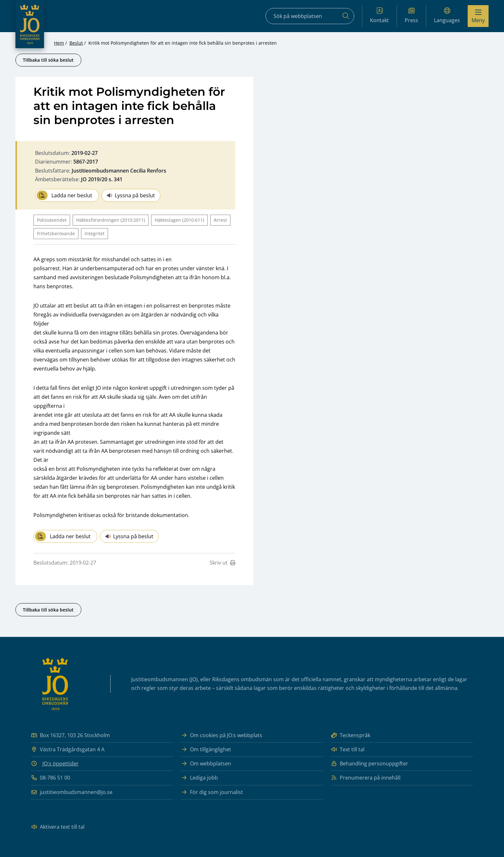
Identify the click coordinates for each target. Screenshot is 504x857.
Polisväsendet (52, 220)
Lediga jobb (199, 778)
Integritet (94, 233)
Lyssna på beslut (131, 195)
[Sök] (346, 16)
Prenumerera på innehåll (366, 778)
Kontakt (379, 16)
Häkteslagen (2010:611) (179, 220)
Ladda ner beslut (64, 195)
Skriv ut (222, 563)
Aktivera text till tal (58, 827)
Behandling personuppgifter (369, 764)
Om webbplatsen (206, 764)
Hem (59, 43)
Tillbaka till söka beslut (48, 60)
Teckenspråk (351, 735)
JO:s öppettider (61, 763)
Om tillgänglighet (206, 750)
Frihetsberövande (56, 233)
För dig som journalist (212, 792)
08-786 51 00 (50, 778)
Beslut (76, 43)
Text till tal (348, 750)
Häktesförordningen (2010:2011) (111, 220)
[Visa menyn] (478, 16)
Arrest (220, 220)
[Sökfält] (310, 16)
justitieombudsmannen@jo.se (72, 792)
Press (411, 16)
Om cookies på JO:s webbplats (222, 735)
